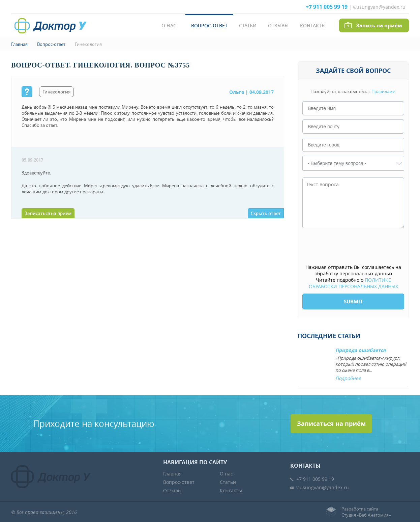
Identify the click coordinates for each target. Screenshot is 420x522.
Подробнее (348, 378)
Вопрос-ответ (209, 25)
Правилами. (384, 91)
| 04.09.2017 (251, 92)
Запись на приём (379, 25)
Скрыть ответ (266, 213)
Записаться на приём (48, 213)
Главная (19, 44)
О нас (169, 25)
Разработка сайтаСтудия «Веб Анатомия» (366, 512)
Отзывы (278, 25)
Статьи (248, 25)
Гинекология (88, 44)
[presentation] (354, 247)
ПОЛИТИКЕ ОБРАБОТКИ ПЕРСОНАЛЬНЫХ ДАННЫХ (353, 283)
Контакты (313, 25)
